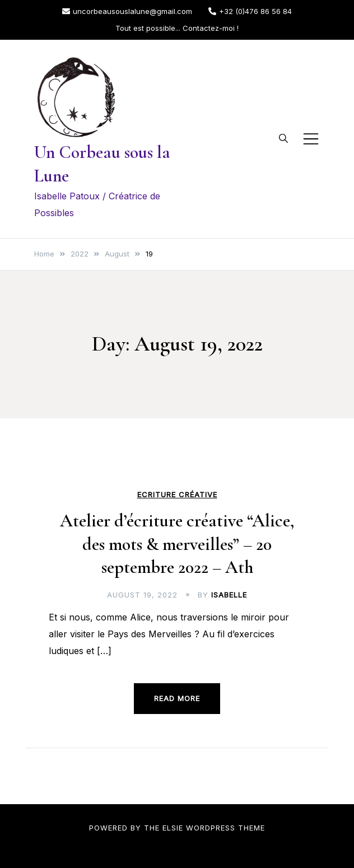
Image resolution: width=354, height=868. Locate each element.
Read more (177, 698)
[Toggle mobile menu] (311, 139)
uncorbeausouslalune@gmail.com (127, 11)
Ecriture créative (177, 495)
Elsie (173, 828)
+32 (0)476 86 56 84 (250, 11)
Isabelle (229, 595)
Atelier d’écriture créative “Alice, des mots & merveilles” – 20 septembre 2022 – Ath (177, 544)
